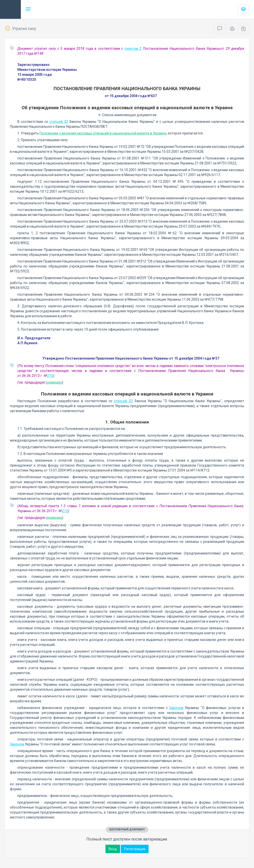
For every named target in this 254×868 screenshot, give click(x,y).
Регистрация (135, 849)
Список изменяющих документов (127, 115)
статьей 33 (59, 122)
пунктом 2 (133, 49)
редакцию (54, 382)
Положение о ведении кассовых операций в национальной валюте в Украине (103, 133)
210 (50, 376)
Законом (176, 708)
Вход (113, 849)
